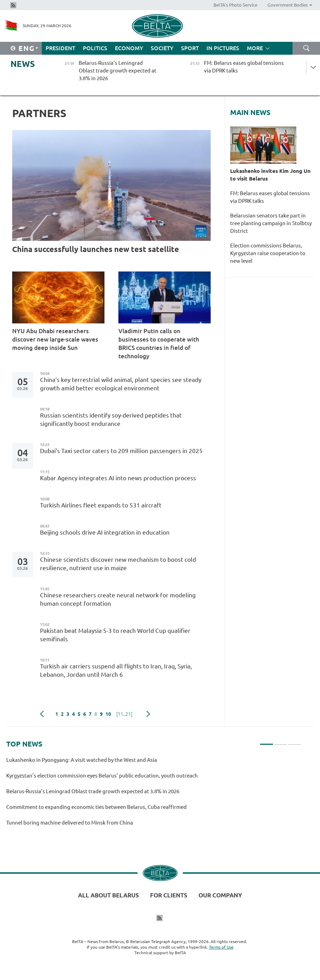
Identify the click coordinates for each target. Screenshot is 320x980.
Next (148, 714)
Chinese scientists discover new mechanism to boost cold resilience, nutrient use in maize (118, 564)
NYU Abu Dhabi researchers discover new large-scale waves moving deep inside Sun (55, 339)
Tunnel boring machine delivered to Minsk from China (70, 823)
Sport (190, 48)
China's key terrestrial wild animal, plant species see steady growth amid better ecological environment (121, 384)
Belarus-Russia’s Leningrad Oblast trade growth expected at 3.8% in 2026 (93, 791)
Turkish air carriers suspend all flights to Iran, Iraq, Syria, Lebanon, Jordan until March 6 (116, 670)
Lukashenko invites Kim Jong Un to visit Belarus (270, 175)
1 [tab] (267, 741)
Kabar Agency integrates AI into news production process (118, 478)
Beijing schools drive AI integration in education (105, 532)
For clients (169, 895)
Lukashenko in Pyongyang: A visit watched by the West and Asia (82, 760)
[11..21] (124, 714)
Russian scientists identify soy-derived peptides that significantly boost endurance (111, 419)
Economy (129, 48)
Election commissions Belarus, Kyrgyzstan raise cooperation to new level (268, 253)
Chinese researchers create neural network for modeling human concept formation (118, 599)
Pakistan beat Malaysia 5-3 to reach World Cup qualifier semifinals (115, 635)
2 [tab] (280, 741)
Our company (220, 895)
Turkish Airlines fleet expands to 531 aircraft (101, 505)
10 (108, 714)
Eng (27, 48)
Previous (42, 714)
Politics (95, 48)
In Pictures (223, 48)
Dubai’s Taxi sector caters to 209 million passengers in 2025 (121, 451)
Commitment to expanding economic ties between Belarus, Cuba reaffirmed (97, 807)
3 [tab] (294, 741)
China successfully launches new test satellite (96, 249)
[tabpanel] (154, 794)
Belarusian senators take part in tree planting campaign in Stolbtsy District (271, 223)
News (23, 64)
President (60, 48)
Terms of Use (221, 947)
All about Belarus (108, 895)
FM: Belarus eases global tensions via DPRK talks (270, 197)
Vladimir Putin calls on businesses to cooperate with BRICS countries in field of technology (159, 343)
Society (162, 48)
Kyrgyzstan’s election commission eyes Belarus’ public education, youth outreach (102, 776)
